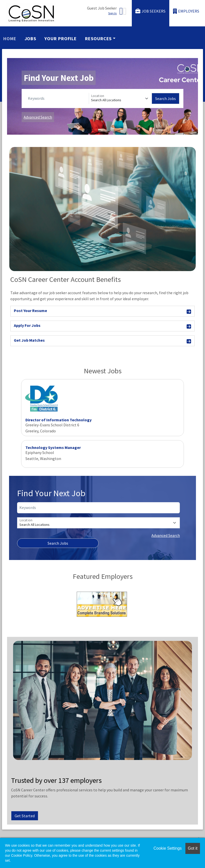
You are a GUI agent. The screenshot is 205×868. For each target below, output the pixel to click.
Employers (186, 11)
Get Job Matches (102, 341)
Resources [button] (98, 39)
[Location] (120, 98)
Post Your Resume (102, 311)
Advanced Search (38, 117)
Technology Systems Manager (53, 447)
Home (10, 39)
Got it (193, 848)
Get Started (25, 816)
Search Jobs (166, 98)
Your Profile (61, 39)
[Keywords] (57, 98)
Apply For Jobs (102, 326)
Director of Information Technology (58, 420)
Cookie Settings (168, 848)
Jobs (31, 39)
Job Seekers (150, 11)
